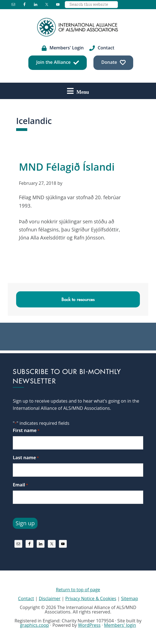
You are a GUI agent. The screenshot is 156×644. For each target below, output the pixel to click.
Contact (26, 598)
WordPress (89, 625)
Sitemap (129, 598)
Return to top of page (78, 590)
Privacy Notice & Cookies (91, 598)
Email (20, 485)
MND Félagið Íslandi (67, 167)
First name (26, 430)
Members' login (120, 625)
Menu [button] (83, 92)
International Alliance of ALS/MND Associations (78, 27)
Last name (26, 458)
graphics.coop (34, 625)
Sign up (25, 523)
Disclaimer (49, 598)
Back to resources (78, 299)
